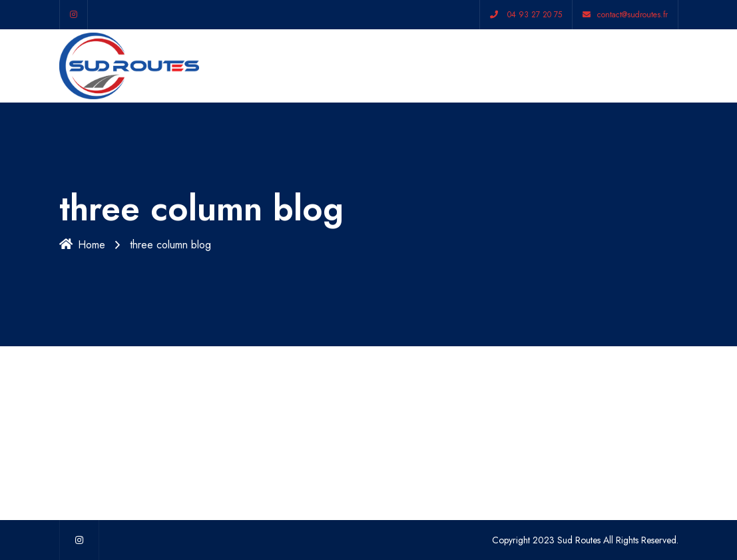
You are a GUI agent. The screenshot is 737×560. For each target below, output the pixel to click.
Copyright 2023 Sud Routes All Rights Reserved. (585, 540)
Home (82, 245)
